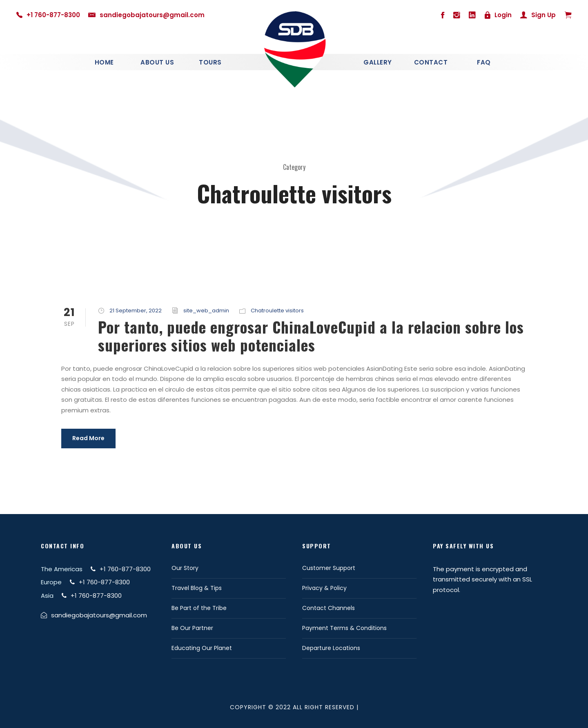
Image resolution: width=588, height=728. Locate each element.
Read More (88, 438)
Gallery (378, 62)
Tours (210, 62)
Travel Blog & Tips (197, 588)
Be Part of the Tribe (199, 608)
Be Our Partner (192, 628)
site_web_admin (206, 311)
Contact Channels (329, 608)
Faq (484, 62)
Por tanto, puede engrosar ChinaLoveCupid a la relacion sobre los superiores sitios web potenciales (311, 336)
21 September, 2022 (136, 311)
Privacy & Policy (324, 588)
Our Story (185, 568)
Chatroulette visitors (277, 311)
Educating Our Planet (202, 648)
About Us (157, 62)
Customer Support (329, 568)
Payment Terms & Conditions (344, 628)
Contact (431, 62)
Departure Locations (331, 648)
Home (104, 62)
